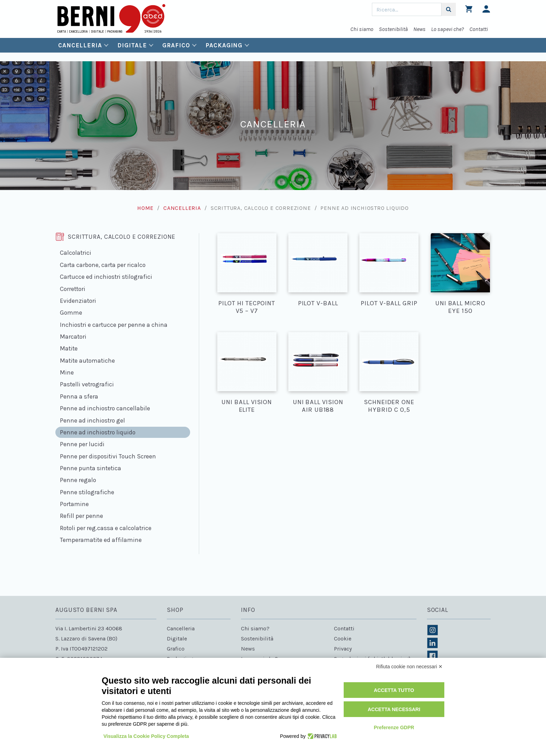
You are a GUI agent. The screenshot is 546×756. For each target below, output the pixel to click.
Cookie (343, 639)
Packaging (224, 45)
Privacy (343, 649)
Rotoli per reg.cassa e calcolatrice (106, 528)
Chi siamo (362, 29)
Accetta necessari (394, 709)
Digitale (132, 45)
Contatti (479, 29)
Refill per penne (81, 516)
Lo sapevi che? (447, 29)
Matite (69, 348)
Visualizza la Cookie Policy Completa (146, 736)
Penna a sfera (79, 396)
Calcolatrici (76, 253)
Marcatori (73, 337)
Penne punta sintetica (91, 468)
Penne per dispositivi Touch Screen (108, 456)
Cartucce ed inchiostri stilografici (106, 277)
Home (145, 208)
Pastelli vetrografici (87, 384)
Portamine (74, 504)
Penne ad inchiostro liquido (98, 432)
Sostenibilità (393, 29)
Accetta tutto (394, 690)
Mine (67, 372)
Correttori (73, 289)
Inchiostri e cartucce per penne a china (114, 325)
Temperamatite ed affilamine (101, 540)
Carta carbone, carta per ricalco (103, 265)
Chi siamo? (255, 628)
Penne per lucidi (82, 444)
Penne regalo (78, 480)
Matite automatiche (87, 361)
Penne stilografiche (87, 492)
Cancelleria (80, 45)
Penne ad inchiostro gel (92, 420)
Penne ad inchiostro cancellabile (105, 408)
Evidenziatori (78, 301)
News (419, 29)
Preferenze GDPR (394, 727)
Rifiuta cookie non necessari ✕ (409, 667)
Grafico (176, 45)
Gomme (71, 313)
